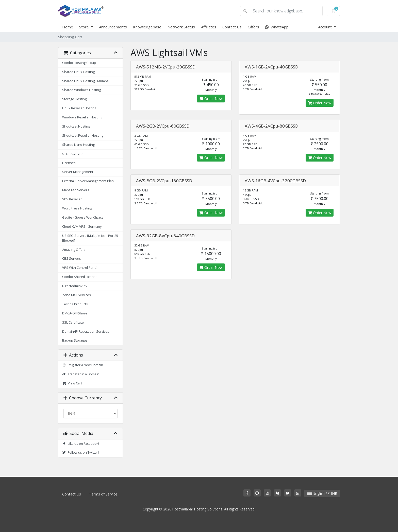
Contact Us (232, 27)
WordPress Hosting (77, 208)
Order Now (211, 99)
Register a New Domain (83, 365)
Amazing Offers (74, 250)
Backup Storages (75, 340)
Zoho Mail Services (77, 295)
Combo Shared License (80, 277)
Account (325, 27)
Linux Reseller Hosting (79, 108)
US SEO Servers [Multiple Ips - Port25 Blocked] (90, 238)
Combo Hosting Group (79, 63)
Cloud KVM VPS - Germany (82, 227)
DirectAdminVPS (74, 286)
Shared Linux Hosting (78, 72)
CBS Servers (72, 259)
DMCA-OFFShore (75, 313)
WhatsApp (277, 27)
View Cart (72, 383)
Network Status (181, 27)
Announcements (113, 27)
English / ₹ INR (322, 493)
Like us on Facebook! (81, 444)
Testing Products (75, 304)
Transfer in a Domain (81, 374)
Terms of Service (103, 494)
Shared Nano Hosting (78, 145)
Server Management (78, 172)
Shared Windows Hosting (81, 90)
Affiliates (209, 27)
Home (68, 27)
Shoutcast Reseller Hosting (83, 136)
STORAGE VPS (73, 154)
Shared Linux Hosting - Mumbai (86, 81)
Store (85, 27)
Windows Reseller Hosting (82, 117)
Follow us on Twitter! (80, 453)
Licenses (69, 163)
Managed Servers (76, 190)
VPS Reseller (72, 199)
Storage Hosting (74, 99)
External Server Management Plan (88, 181)
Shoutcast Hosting (76, 126)
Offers (253, 27)
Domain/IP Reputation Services (86, 332)
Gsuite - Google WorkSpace (83, 217)
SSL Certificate (73, 322)
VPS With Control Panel (80, 268)
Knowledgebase (147, 27)
